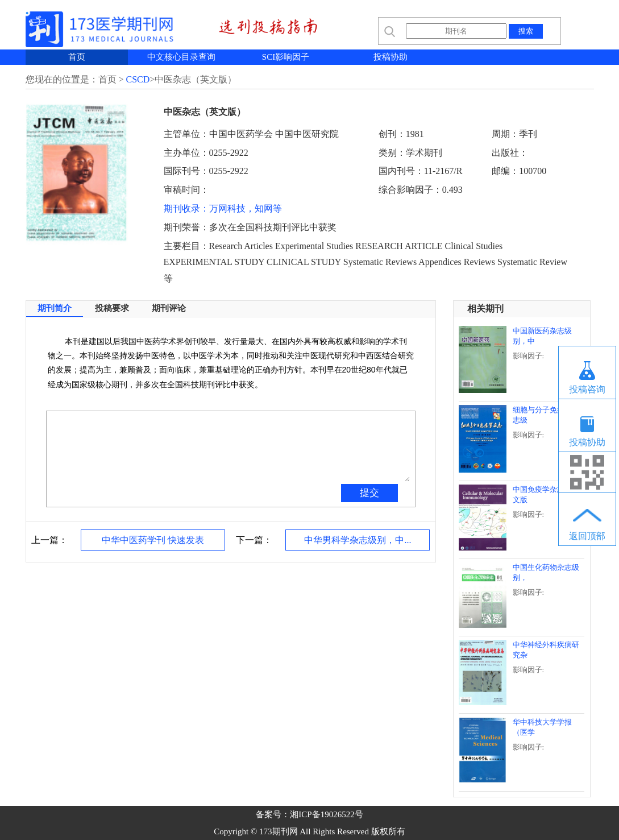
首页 (77, 57)
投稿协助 (390, 57)
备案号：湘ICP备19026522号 (309, 814)
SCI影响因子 (286, 57)
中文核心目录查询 (181, 57)
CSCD (138, 79)
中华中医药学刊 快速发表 (153, 540)
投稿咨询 (587, 389)
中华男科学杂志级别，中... (358, 540)
